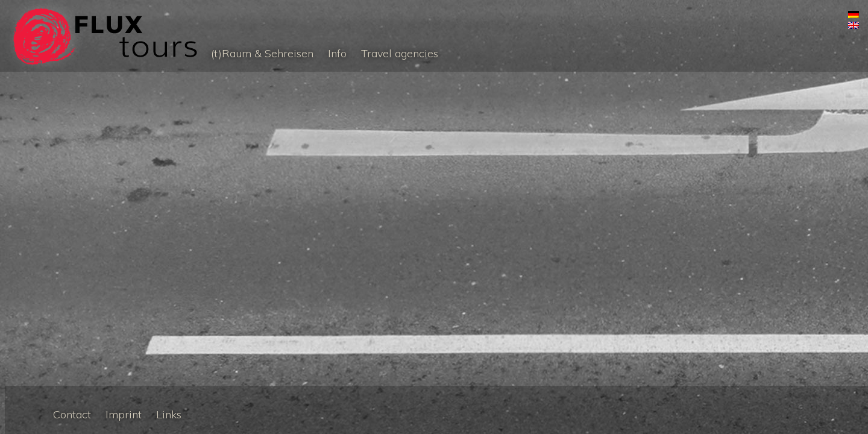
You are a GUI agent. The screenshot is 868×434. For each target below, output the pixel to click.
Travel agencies (400, 53)
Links (169, 414)
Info (337, 53)
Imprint (124, 414)
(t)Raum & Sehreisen (262, 53)
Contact (72, 414)
